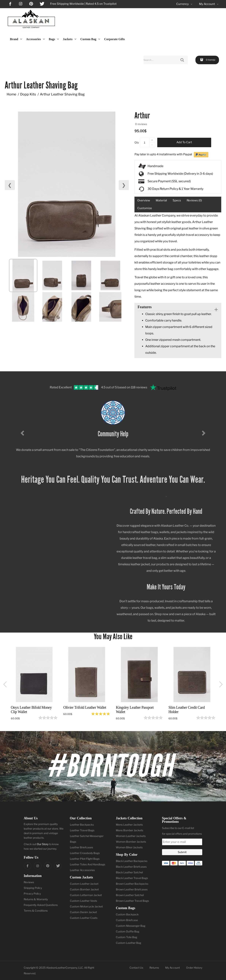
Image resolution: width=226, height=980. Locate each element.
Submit (182, 852)
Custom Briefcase (127, 920)
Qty (137, 142)
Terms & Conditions (36, 911)
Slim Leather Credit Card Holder (187, 710)
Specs (177, 200)
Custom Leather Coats (84, 918)
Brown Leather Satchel (130, 895)
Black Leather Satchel (129, 872)
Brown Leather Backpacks (132, 884)
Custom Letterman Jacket (86, 895)
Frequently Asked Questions (41, 905)
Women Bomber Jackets (131, 842)
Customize (145, 208)
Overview (144, 200)
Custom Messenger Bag (131, 926)
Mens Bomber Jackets (130, 830)
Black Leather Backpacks (132, 861)
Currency (185, 4)
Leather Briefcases (81, 847)
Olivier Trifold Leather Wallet (85, 707)
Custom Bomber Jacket (84, 889)
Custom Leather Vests (83, 901)
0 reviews (141, 124)
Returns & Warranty (36, 899)
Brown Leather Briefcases (132, 889)
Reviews (29, 882)
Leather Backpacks (82, 825)
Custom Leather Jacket (84, 884)
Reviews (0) (194, 200)
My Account (173, 968)
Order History (194, 968)
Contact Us (136, 968)
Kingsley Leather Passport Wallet (135, 710)
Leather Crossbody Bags (85, 853)
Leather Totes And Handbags (88, 864)
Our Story (43, 844)
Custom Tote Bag (126, 937)
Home (11, 94)
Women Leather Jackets (131, 836)
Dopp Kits (28, 94)
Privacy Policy (32, 894)
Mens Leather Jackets (129, 825)
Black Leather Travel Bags (132, 878)
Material (161, 200)
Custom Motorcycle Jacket (86, 906)
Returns (154, 968)
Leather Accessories (82, 870)
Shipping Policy (33, 888)
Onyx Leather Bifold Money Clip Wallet (31, 710)
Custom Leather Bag (128, 943)
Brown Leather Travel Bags (132, 901)
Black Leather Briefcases (131, 867)
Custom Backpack (127, 914)
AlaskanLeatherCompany (62, 968)
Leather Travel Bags (82, 830)
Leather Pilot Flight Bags (85, 859)
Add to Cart (184, 142)
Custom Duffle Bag (128, 931)
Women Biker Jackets (129, 847)
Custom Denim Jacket (83, 912)
